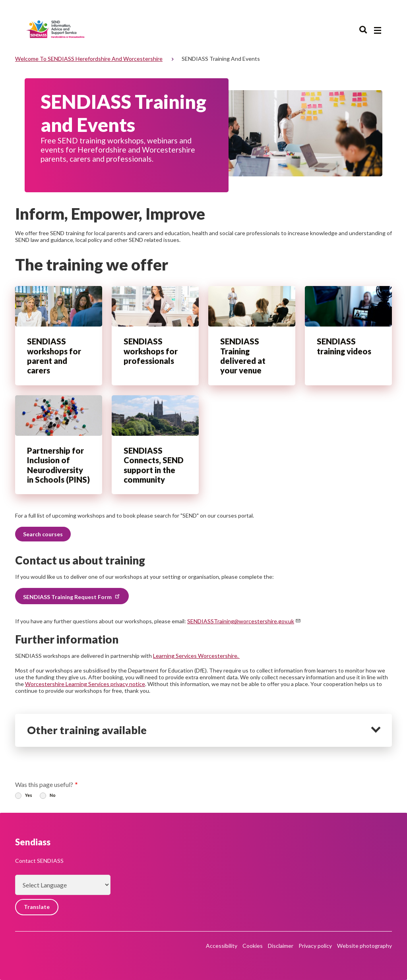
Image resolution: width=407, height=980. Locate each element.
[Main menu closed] (378, 31)
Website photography (364, 946)
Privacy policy (315, 946)
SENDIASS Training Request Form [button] (72, 596)
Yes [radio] (29, 795)
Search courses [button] (43, 534)
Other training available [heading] (87, 730)
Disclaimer (281, 946)
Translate (37, 907)
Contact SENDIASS (39, 861)
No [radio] (53, 795)
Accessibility (222, 946)
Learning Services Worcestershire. (196, 656)
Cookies (253, 946)
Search (363, 30)
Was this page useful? (44, 784)
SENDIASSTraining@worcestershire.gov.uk (244, 621)
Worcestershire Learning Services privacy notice (85, 684)
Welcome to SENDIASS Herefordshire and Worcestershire (89, 59)
